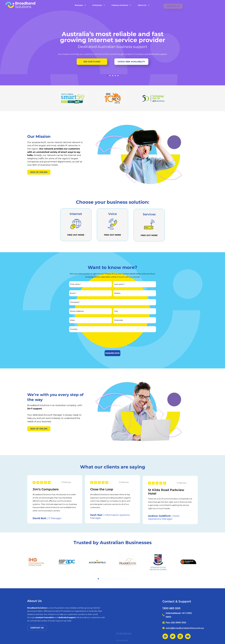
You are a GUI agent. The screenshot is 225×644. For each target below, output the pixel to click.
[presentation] (113, 341)
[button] (107, 76)
